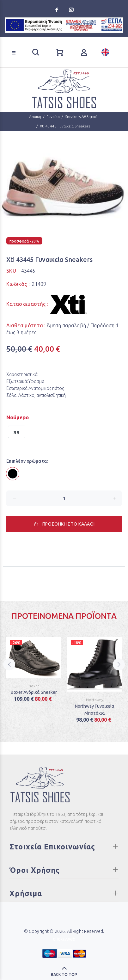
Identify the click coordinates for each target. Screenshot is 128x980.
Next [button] (119, 673)
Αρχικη (35, 117)
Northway (95, 700)
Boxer (34, 686)
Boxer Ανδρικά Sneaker (34, 692)
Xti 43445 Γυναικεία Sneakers (65, 126)
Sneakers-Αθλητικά (81, 117)
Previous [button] (9, 673)
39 (17, 432)
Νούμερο (18, 417)
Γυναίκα (53, 117)
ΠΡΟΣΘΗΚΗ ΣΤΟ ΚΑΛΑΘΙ (64, 524)
